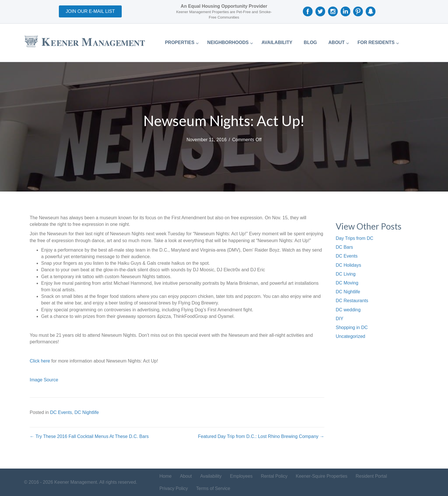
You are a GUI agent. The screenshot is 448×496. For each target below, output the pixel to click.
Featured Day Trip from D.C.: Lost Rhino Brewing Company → (261, 436)
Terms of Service (213, 488)
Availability (211, 476)
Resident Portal (371, 476)
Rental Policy (274, 476)
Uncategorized (350, 336)
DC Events (61, 412)
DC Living (346, 274)
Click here (40, 361)
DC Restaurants (352, 301)
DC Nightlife (87, 412)
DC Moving (347, 283)
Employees (241, 476)
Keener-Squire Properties (322, 476)
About (186, 476)
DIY (340, 319)
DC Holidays (348, 265)
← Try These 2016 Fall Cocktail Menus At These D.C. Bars (89, 436)
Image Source (44, 380)
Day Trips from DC (355, 238)
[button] (90, 11)
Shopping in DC (352, 327)
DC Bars (344, 247)
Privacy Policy (174, 488)
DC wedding (348, 310)
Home (166, 476)
